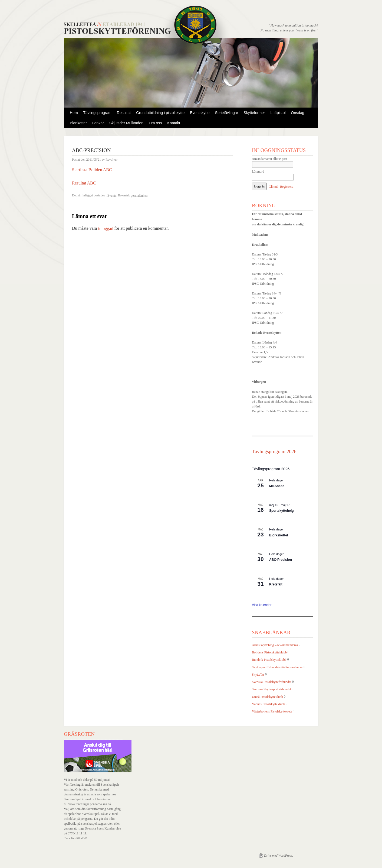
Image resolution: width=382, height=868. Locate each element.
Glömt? (274, 187)
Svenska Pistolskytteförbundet (272, 682)
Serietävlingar (227, 113)
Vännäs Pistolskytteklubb (268, 704)
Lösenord (258, 171)
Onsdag (298, 113)
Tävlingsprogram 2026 (274, 452)
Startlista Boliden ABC (92, 170)
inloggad (106, 229)
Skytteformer (254, 113)
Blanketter (78, 123)
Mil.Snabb (277, 486)
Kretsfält (276, 584)
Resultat (124, 113)
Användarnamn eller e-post (270, 159)
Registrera (287, 187)
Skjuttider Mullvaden (126, 123)
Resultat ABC (84, 183)
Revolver (111, 160)
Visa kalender (262, 605)
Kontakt (174, 123)
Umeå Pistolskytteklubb (267, 697)
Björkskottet (279, 535)
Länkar (98, 123)
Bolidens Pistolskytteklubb (269, 652)
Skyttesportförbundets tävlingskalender (277, 667)
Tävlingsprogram (97, 113)
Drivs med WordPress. (279, 856)
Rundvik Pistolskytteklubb (269, 660)
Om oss (155, 123)
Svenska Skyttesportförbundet (271, 689)
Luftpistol (278, 113)
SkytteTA (258, 675)
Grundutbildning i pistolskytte (160, 113)
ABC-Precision (281, 560)
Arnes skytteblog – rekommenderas (275, 645)
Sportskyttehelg (281, 511)
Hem (74, 113)
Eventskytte (200, 113)
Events (112, 196)
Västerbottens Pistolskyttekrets (272, 711)
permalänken (139, 196)
